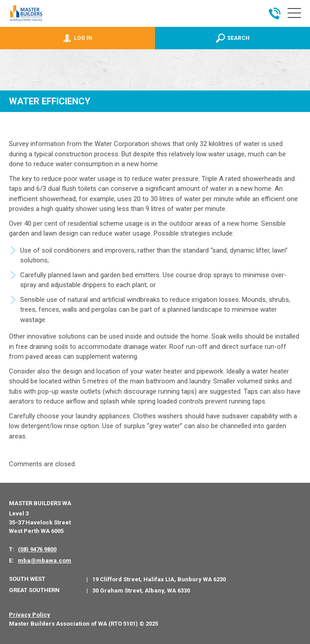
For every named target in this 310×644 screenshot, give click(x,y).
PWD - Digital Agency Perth (41, 639)
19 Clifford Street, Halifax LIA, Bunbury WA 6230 (159, 579)
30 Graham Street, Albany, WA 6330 (141, 590)
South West (27, 579)
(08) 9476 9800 (37, 549)
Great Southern (34, 590)
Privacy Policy (30, 615)
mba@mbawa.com (45, 560)
